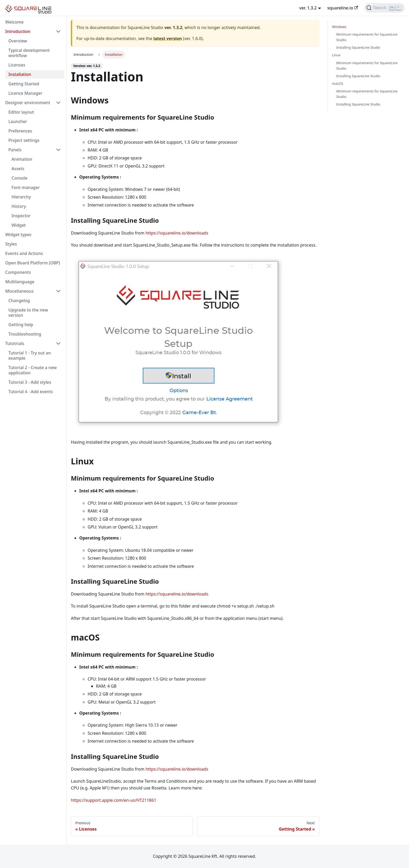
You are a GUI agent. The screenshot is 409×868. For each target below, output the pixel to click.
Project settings (24, 140)
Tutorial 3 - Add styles (30, 382)
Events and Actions (24, 253)
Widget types (18, 235)
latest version (167, 38)
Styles (11, 244)
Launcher (18, 121)
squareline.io (343, 8)
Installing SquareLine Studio (358, 47)
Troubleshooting (25, 334)
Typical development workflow (29, 53)
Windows (339, 27)
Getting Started (24, 84)
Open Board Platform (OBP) (33, 263)
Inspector (21, 216)
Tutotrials (15, 343)
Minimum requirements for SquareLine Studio (367, 37)
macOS (338, 84)
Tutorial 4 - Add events (31, 392)
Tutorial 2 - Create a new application (33, 370)
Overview (18, 41)
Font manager (26, 187)
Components (18, 272)
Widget (19, 225)
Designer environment (28, 103)
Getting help (21, 325)
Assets (18, 169)
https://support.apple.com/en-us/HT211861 (113, 800)
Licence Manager (25, 93)
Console (19, 178)
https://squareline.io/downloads (177, 233)
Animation (22, 159)
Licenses (17, 65)
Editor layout (21, 112)
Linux (336, 55)
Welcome (14, 22)
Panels (15, 150)
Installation (20, 74)
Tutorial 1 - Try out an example (30, 355)
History (19, 206)
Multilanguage (20, 282)
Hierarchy (21, 197)
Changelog (19, 301)
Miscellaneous (19, 291)
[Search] (385, 8)
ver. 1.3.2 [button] (308, 8)
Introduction (18, 31)
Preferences (20, 131)
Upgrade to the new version (28, 313)
